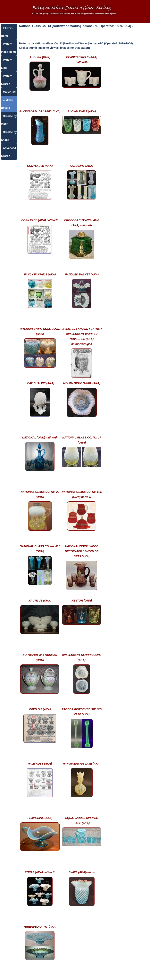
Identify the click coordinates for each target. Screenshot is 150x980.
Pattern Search (7, 80)
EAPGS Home (7, 32)
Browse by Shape (9, 136)
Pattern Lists (7, 64)
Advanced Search (8, 152)
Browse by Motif (9, 120)
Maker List (10, 92)
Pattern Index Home (9, 48)
